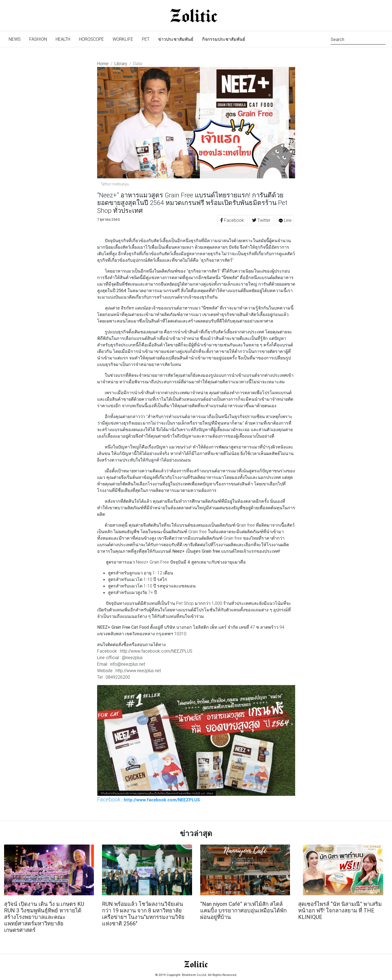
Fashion (38, 39)
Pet (146, 39)
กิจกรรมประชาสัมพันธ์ (224, 39)
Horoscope (91, 39)
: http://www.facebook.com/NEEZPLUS (149, 799)
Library (121, 64)
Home (103, 64)
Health (63, 39)
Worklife (123, 39)
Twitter (262, 220)
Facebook (233, 220)
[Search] (358, 39)
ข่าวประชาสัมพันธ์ (176, 39)
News (17, 39)
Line (285, 220)
